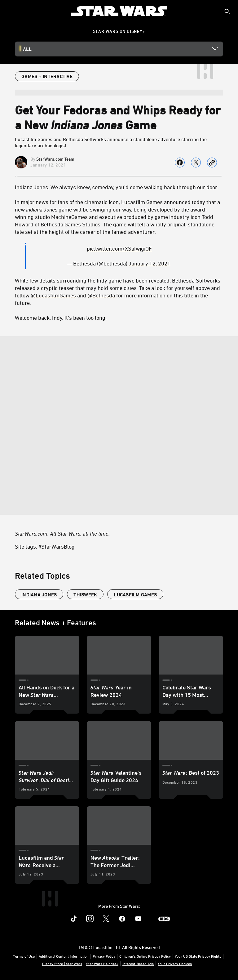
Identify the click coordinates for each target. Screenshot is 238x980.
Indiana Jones (39, 595)
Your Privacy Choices (175, 964)
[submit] (227, 11)
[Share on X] (196, 163)
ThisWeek (85, 595)
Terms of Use (24, 956)
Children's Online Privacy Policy (145, 956)
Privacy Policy (104, 956)
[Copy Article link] (212, 163)
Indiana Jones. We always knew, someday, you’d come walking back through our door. (117, 187)
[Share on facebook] (180, 163)
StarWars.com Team (55, 159)
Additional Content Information (64, 956)
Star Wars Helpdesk (102, 964)
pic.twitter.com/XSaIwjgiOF (119, 248)
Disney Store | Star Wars (62, 964)
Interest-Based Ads (138, 964)
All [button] (27, 49)
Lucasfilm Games (135, 595)
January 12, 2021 (150, 263)
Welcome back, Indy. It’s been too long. (61, 318)
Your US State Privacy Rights (198, 956)
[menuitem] (10, 11)
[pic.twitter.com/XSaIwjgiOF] (119, 248)
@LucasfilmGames (53, 295)
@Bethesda (101, 295)
